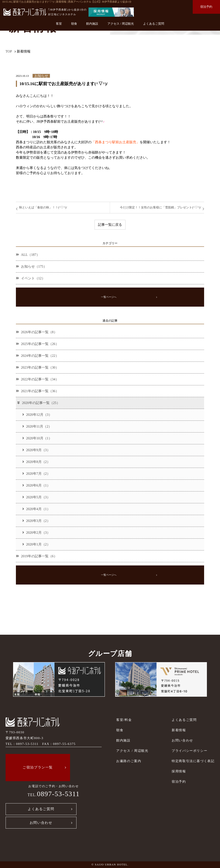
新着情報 (179, 730)
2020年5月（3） (36, 497)
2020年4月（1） (36, 509)
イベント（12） (31, 278)
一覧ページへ (109, 297)
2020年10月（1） (37, 438)
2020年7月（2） (36, 474)
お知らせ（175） (31, 266)
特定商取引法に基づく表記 (193, 761)
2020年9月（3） (36, 450)
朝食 (74, 24)
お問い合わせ (41, 823)
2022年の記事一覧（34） (37, 379)
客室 (59, 24)
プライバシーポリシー (189, 751)
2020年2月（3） (36, 533)
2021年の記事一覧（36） (37, 391)
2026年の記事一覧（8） (37, 332)
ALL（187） (28, 255)
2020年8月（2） (36, 462)
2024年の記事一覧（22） (37, 356)
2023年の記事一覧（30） (37, 367)
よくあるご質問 (154, 24)
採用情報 (179, 771)
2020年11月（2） (37, 426)
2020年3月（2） (36, 521)
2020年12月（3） (37, 415)
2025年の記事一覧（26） (37, 344)
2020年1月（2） (36, 544)
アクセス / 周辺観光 (121, 24)
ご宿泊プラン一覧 (38, 767)
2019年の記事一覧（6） (37, 556)
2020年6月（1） (36, 485)
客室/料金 (124, 720)
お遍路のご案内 (129, 761)
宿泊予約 (206, 7)
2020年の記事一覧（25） (38, 403)
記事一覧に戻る (110, 225)
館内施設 (92, 24)
